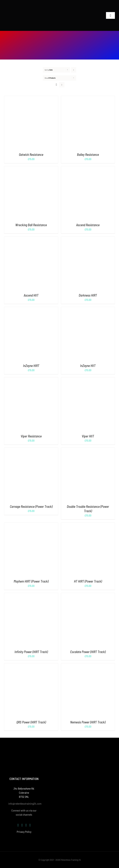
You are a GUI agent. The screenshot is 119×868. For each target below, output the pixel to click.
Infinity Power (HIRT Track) (31, 652)
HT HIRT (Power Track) (88, 581)
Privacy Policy (24, 832)
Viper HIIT (88, 436)
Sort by (49, 70)
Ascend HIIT (31, 295)
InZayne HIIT (88, 366)
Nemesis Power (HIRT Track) (88, 722)
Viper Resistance (31, 436)
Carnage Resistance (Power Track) (31, 506)
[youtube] (26, 825)
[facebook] (18, 825)
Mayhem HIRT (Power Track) (31, 581)
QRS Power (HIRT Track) (31, 722)
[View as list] (62, 85)
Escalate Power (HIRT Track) (88, 652)
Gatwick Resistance (31, 155)
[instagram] (22, 825)
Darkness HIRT (88, 295)
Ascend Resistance (88, 225)
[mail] (30, 825)
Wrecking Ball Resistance (31, 225)
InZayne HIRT (31, 366)
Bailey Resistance (88, 155)
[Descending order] (74, 70)
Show (50, 78)
